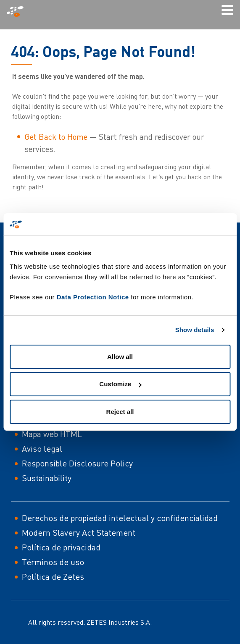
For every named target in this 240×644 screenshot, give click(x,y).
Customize (120, 384)
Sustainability (47, 478)
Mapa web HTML (52, 434)
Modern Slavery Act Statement (79, 533)
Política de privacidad (61, 547)
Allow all (120, 357)
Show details (195, 330)
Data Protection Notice (93, 297)
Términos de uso (53, 562)
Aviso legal (42, 449)
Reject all (120, 412)
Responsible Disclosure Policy (77, 463)
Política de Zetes (53, 577)
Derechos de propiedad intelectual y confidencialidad (120, 518)
